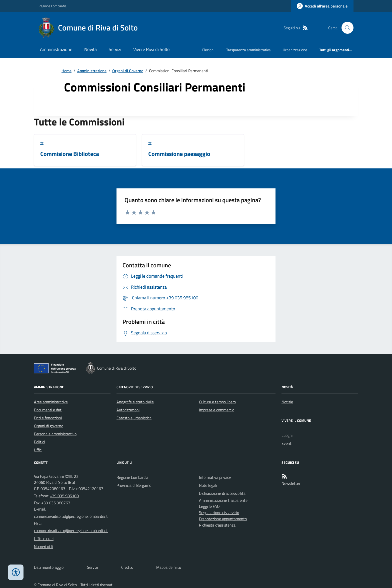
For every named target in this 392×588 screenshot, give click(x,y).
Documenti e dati (48, 410)
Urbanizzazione (295, 50)
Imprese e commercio (217, 410)
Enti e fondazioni (48, 418)
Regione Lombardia (52, 6)
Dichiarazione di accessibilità (222, 493)
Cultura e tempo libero (217, 402)
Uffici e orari (44, 539)
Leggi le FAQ (209, 506)
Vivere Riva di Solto (151, 49)
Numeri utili (43, 547)
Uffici (38, 450)
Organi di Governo (128, 71)
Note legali (208, 485)
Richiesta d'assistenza (217, 525)
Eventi (287, 443)
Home (66, 71)
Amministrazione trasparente (223, 500)
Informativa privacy (215, 477)
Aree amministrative (51, 402)
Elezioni (208, 50)
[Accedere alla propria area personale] (322, 6)
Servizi (115, 49)
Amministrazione (56, 49)
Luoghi (287, 435)
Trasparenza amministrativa (248, 50)
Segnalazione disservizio (219, 513)
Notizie (287, 402)
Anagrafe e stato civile (135, 402)
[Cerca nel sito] (345, 28)
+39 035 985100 (64, 496)
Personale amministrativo (55, 434)
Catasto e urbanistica (134, 418)
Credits (127, 567)
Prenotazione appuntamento (223, 519)
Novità (90, 49)
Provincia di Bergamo (134, 485)
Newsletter (291, 483)
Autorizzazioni (128, 410)
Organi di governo (49, 426)
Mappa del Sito (169, 567)
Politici (39, 442)
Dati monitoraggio (49, 567)
